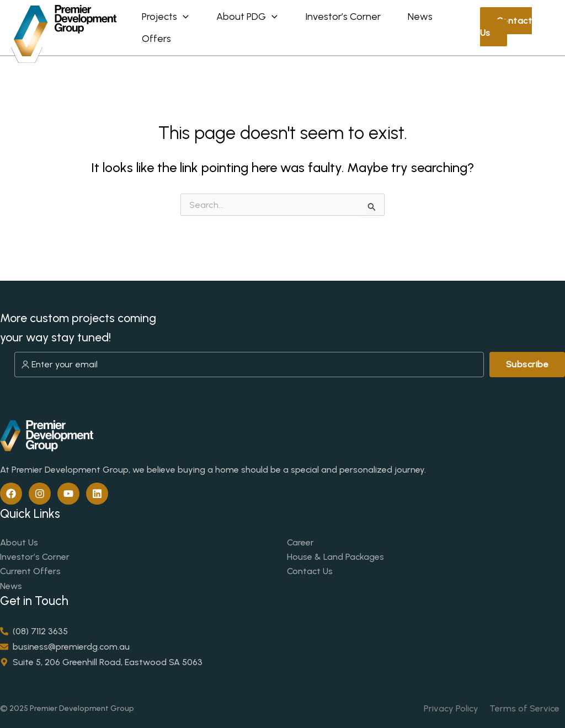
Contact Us (512, 27)
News (158, 42)
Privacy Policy (451, 708)
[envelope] (65, 647)
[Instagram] (40, 494)
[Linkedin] (97, 494)
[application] (187, 13)
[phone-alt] (34, 631)
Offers (220, 42)
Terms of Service (524, 708)
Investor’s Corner (35, 557)
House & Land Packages (335, 557)
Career (300, 542)
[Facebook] (11, 494)
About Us (19, 542)
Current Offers (30, 571)
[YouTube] (68, 494)
